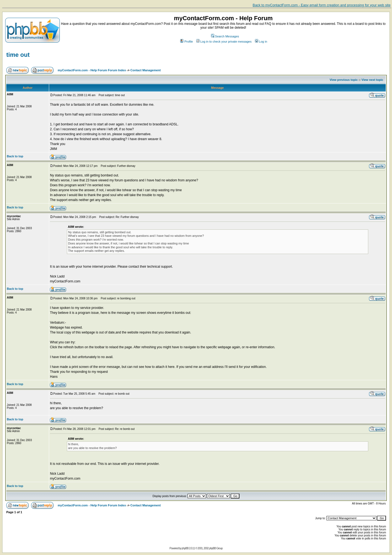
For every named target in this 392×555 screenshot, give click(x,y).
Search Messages (225, 36)
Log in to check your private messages (224, 42)
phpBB (185, 548)
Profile (186, 42)
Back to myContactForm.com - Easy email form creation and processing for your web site (322, 5)
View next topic (372, 80)
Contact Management (146, 70)
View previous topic (344, 80)
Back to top (15, 156)
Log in (261, 42)
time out (18, 55)
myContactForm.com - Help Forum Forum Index (92, 70)
